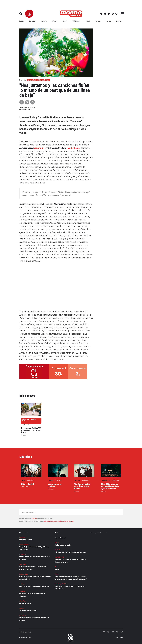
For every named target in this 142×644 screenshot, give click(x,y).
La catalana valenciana (26, 540)
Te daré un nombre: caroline (28, 610)
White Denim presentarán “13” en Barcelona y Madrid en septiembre (33, 568)
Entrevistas (32, 21)
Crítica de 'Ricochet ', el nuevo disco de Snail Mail (34, 586)
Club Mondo (76, 21)
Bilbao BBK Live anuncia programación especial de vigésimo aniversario (110, 486)
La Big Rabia (73, 148)
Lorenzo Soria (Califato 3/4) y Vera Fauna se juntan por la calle (31, 430)
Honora (57, 569)
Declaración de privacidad (25, 638)
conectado (34, 518)
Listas (65, 21)
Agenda (88, 21)
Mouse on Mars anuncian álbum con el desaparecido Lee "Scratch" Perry (35, 578)
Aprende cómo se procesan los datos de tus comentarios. (58, 521)
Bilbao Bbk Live (106, 480)
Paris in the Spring (25, 603)
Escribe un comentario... (29, 512)
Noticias (22, 21)
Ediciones (119, 21)
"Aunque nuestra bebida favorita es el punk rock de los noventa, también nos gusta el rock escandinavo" (71, 578)
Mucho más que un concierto (55, 485)
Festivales (98, 21)
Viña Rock (78, 480)
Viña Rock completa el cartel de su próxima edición (82, 486)
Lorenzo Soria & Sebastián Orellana (39, 80)
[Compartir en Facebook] (22, 102)
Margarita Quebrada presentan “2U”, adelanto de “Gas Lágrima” (34, 548)
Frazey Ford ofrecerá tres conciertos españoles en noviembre (35, 558)
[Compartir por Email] (33, 102)
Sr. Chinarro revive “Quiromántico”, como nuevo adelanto (34, 619)
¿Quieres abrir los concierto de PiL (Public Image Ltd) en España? (70, 588)
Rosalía (51, 480)
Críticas (55, 21)
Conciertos (51, 489)
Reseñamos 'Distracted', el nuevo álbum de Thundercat (32, 595)
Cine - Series (25, 487)
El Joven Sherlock (28, 484)
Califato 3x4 (40, 148)
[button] (29, 14)
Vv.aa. (24, 480)
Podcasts (108, 21)
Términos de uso (119, 638)
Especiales (44, 21)
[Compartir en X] (27, 102)
